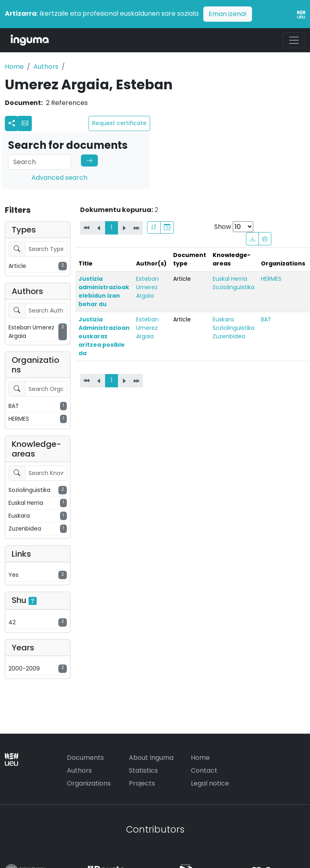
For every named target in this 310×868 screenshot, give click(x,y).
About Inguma (151, 758)
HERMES (271, 279)
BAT (266, 319)
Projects (142, 783)
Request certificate (119, 123)
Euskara (223, 319)
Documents (85, 758)
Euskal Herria (230, 279)
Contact (204, 770)
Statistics (143, 770)
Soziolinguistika (234, 287)
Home (14, 67)
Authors (46, 67)
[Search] (40, 162)
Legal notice (210, 783)
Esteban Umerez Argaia (147, 287)
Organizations (89, 783)
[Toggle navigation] (294, 40)
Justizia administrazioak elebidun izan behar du (104, 291)
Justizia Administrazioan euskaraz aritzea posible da (104, 336)
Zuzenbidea (229, 336)
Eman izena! (228, 14)
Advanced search (59, 178)
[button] (25, 123)
